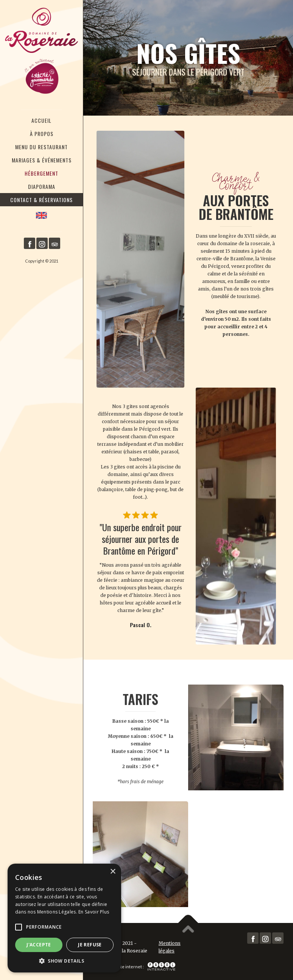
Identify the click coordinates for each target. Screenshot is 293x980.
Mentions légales (170, 947)
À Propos (42, 134)
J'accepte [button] (39, 945)
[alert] (64, 918)
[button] (19, 927)
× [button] (113, 872)
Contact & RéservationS (41, 200)
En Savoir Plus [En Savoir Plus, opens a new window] (94, 912)
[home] (41, 52)
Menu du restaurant (41, 147)
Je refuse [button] (90, 945)
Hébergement (41, 173)
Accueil (41, 120)
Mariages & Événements (42, 160)
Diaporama (42, 186)
